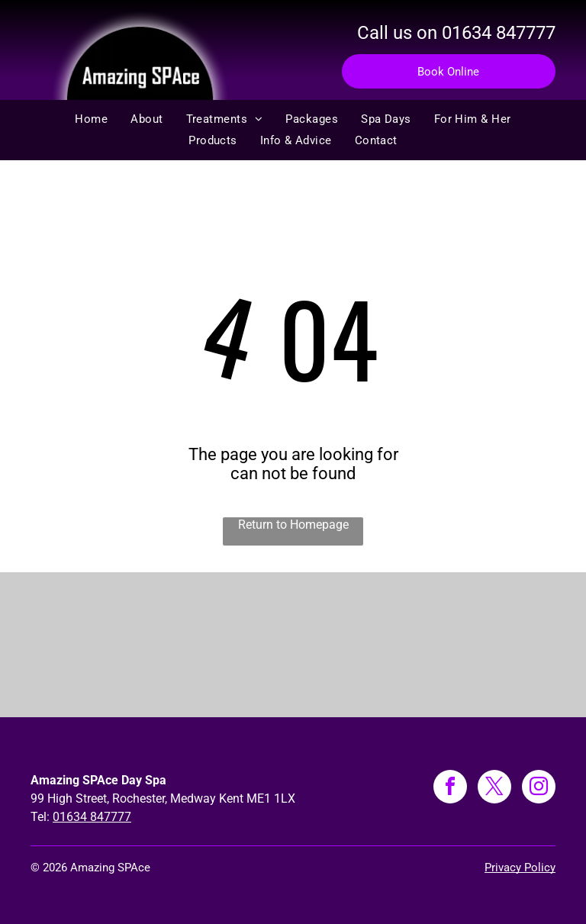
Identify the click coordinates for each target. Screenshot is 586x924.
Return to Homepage (293, 525)
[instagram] (539, 789)
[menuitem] (91, 119)
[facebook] (450, 789)
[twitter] (494, 789)
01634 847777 (499, 33)
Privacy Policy (520, 868)
